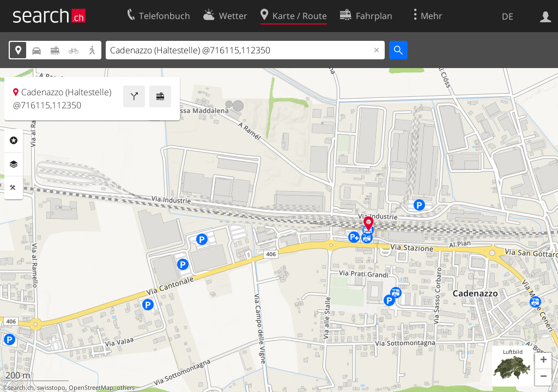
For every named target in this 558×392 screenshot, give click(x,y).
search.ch (21, 388)
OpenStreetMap (91, 388)
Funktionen (14, 188)
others (126, 388)
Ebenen (14, 164)
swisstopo (51, 388)
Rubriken (14, 140)
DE (508, 16)
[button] (543, 361)
